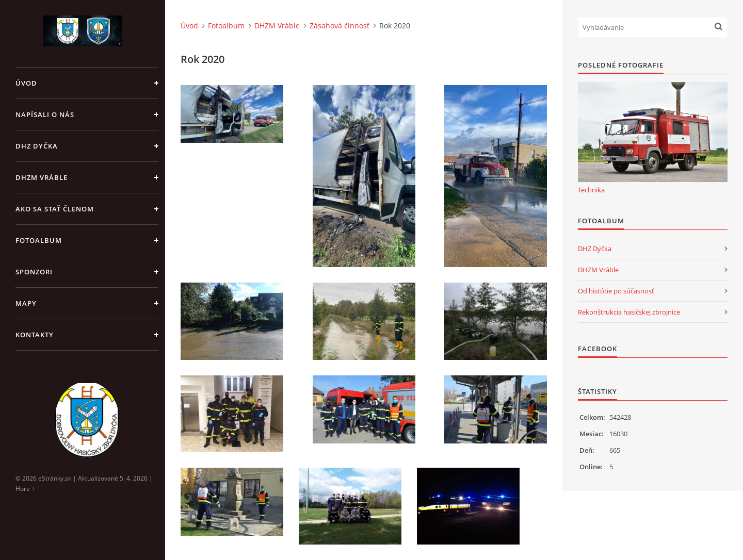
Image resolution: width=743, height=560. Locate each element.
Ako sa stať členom (55, 209)
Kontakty (35, 335)
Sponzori (34, 272)
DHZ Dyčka (37, 146)
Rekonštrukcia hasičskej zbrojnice (629, 312)
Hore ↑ (25, 489)
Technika (591, 190)
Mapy (26, 303)
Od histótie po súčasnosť (616, 291)
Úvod (26, 83)
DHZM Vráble (42, 177)
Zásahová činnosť (340, 26)
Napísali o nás (45, 114)
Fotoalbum (39, 240)
